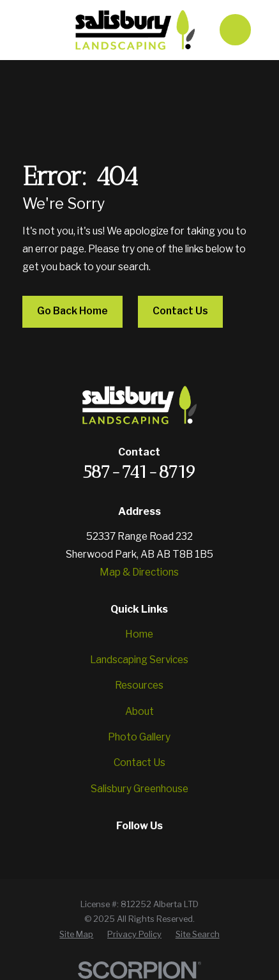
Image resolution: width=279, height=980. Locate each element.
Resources (139, 685)
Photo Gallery (139, 737)
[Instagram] (125, 848)
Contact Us (180, 311)
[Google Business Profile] (183, 848)
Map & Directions (139, 572)
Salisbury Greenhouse (139, 789)
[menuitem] (76, 934)
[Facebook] (96, 848)
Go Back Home (72, 311)
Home (139, 634)
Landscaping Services (139, 660)
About (139, 711)
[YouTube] (154, 848)
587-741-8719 (139, 472)
